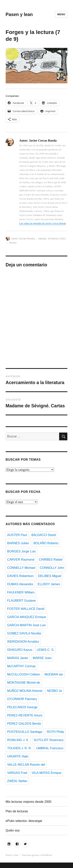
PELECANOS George (22, 707)
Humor (13, 243)
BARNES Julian (18, 543)
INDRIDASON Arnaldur (23, 642)
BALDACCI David (44, 535)
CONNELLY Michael (21, 568)
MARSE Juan (42, 658)
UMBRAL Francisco (50, 748)
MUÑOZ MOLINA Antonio (25, 691)
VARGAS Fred (17, 773)
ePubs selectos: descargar (24, 821)
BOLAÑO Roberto (46, 543)
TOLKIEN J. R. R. (19, 748)
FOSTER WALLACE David (26, 609)
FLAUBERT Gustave (22, 601)
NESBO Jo (54, 691)
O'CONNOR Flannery (22, 699)
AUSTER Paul (17, 535)
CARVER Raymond (21, 560)
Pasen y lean (19, 14)
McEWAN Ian (54, 674)
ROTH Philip (55, 732)
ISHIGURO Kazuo (20, 650)
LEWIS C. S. (46, 650)
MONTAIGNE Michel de (24, 683)
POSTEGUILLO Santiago (25, 732)
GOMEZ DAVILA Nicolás (24, 633)
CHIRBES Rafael (51, 560)
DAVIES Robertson (20, 576)
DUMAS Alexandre (20, 584)
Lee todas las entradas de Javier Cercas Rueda (43, 223)
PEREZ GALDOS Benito (24, 724)
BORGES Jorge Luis (22, 551)
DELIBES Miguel (50, 576)
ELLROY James (49, 584)
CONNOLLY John (52, 568)
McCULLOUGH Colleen (24, 674)
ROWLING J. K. (18, 740)
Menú (61, 14)
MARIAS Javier (18, 658)
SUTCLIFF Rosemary (49, 740)
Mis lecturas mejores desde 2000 (29, 802)
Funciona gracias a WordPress (37, 855)
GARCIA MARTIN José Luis (26, 625)
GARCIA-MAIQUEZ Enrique (27, 617)
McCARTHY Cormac (22, 666)
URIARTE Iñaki (18, 756)
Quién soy (13, 830)
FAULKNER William (21, 592)
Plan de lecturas (17, 811)
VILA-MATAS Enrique (47, 773)
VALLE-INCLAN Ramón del (26, 765)
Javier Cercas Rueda (23, 239)
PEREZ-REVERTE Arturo (25, 715)
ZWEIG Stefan (17, 781)
